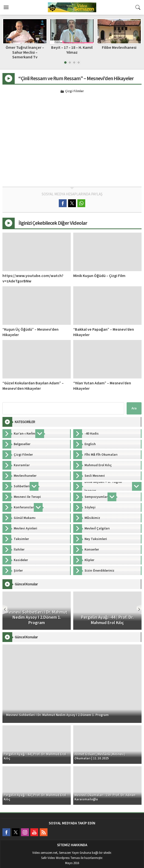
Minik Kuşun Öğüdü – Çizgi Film (99, 276)
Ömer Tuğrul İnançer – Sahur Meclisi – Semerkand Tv (25, 52)
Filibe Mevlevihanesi (119, 48)
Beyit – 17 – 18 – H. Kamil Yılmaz (72, 50)
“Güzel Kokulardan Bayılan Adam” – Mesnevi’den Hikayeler (33, 386)
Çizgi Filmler (74, 91)
